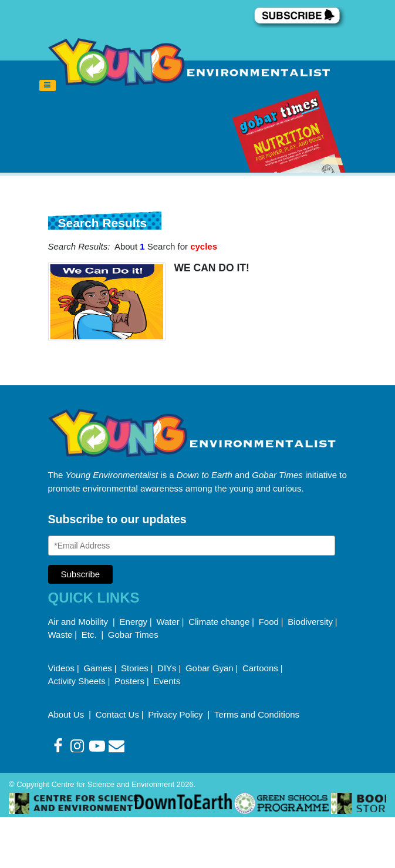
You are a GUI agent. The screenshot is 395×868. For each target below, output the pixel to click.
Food (269, 622)
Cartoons (260, 668)
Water (168, 622)
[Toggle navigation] (48, 86)
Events (167, 681)
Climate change (219, 622)
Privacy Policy (177, 714)
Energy (134, 622)
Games (97, 668)
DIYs (167, 668)
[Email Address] (192, 546)
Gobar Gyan (210, 668)
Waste (60, 635)
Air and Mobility (80, 622)
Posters (129, 681)
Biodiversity (310, 622)
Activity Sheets (77, 681)
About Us (67, 714)
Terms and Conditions (257, 714)
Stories (135, 668)
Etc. (89, 635)
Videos (62, 668)
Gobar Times (133, 635)
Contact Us (117, 714)
